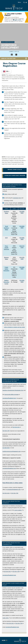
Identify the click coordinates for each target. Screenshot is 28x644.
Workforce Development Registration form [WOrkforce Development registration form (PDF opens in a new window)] (13, 390)
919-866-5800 (22, 212)
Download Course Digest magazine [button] (15, 176)
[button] (14, 186)
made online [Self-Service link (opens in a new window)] (6, 618)
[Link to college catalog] (13, 483)
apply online (18, 20)
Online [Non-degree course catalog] (6, 194)
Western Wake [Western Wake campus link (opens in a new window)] (6, 258)
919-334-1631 (16, 427)
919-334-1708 (6, 431)
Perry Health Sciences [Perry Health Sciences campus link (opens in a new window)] (6, 248)
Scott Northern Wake (6, 228)
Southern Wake (6, 212)
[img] (12, 55)
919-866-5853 (6, 448)
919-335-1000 (22, 258)
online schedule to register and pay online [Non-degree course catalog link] (14, 327)
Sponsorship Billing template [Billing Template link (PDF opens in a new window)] (11, 394)
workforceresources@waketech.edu (11, 451)
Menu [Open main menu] (19, 2)
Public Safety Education (6, 269)
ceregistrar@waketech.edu (9, 398)
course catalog (18, 510)
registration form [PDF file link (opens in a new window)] (17, 198)
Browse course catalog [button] (15, 170)
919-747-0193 (22, 247)
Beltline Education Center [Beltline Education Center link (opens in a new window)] (6, 282)
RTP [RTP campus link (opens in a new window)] (6, 238)
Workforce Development (10, 46)
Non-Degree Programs (8, 42)
